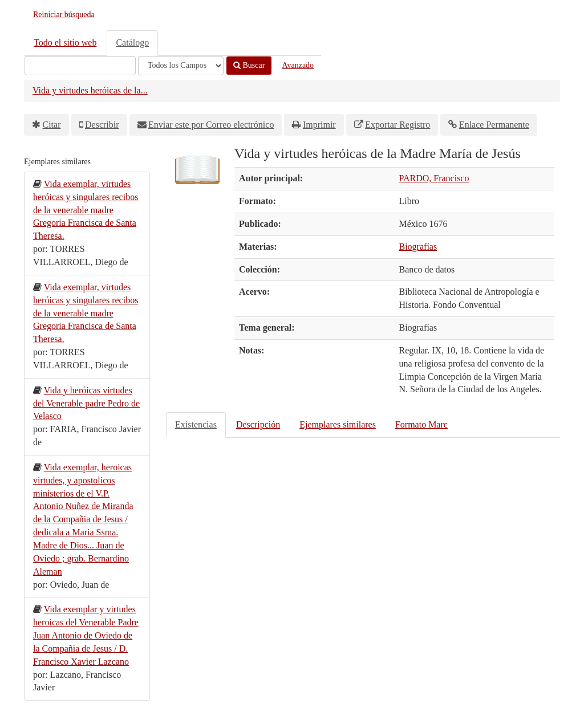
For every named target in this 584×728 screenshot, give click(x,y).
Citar (52, 125)
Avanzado (298, 65)
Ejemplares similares (338, 424)
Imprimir (319, 125)
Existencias (196, 424)
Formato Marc (421, 424)
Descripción (258, 424)
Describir (102, 125)
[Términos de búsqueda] (80, 66)
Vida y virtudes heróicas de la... (90, 90)
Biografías (418, 247)
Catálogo (132, 42)
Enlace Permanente (494, 125)
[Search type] (181, 66)
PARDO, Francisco (434, 178)
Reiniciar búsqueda (64, 15)
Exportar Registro (398, 125)
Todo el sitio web (65, 42)
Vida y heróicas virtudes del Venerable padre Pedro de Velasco (86, 403)
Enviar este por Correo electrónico (211, 125)
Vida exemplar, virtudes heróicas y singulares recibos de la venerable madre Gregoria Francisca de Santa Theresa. (86, 210)
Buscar (249, 65)
